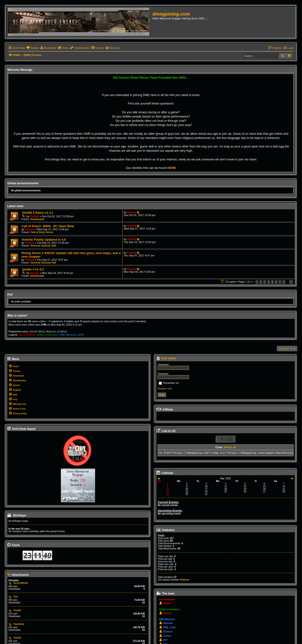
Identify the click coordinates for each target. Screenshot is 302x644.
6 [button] (276, 282)
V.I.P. (81, 335)
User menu (166, 359)
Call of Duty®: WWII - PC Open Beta (48, 226)
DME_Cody (169, 627)
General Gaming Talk (43, 246)
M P (165, 640)
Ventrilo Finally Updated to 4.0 (44, 240)
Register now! (165, 389)
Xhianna (184, 580)
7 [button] (280, 282)
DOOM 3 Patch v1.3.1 (38, 213)
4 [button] (269, 282)
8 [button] (284, 282)
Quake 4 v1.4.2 (33, 269)
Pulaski (35, 216)
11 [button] (291, 282)
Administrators (27, 335)
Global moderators (47, 335)
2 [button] (261, 282)
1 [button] (257, 282)
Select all (230, 447)
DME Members (68, 335)
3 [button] (265, 282)
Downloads (37, 219)
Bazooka (168, 623)
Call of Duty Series (42, 232)
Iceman (167, 636)
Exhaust (168, 632)
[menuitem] (32, 48)
